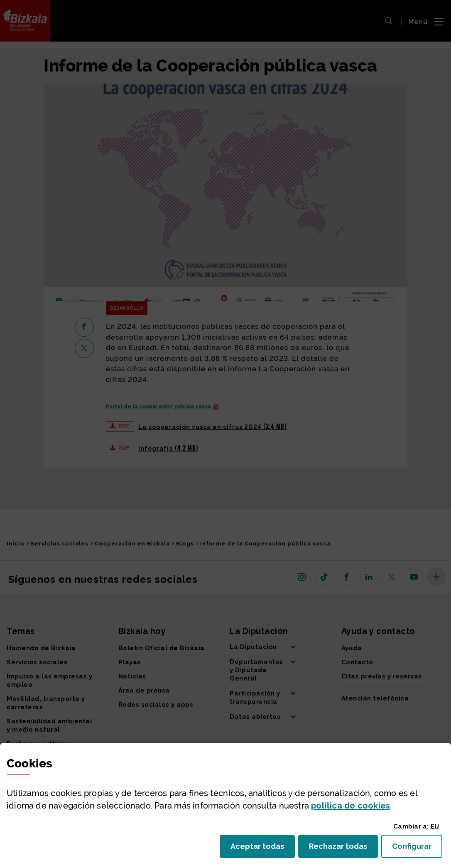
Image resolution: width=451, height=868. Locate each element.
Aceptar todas (263, 849)
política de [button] (351, 806)
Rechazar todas (343, 849)
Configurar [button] (417, 849)
